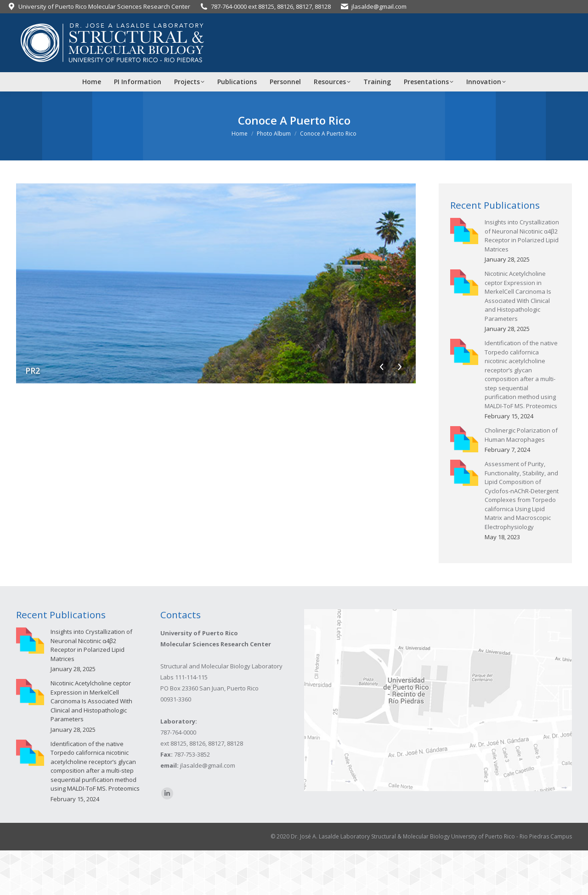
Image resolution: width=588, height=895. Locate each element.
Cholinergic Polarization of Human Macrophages (521, 435)
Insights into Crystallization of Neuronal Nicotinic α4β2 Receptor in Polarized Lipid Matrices (522, 236)
